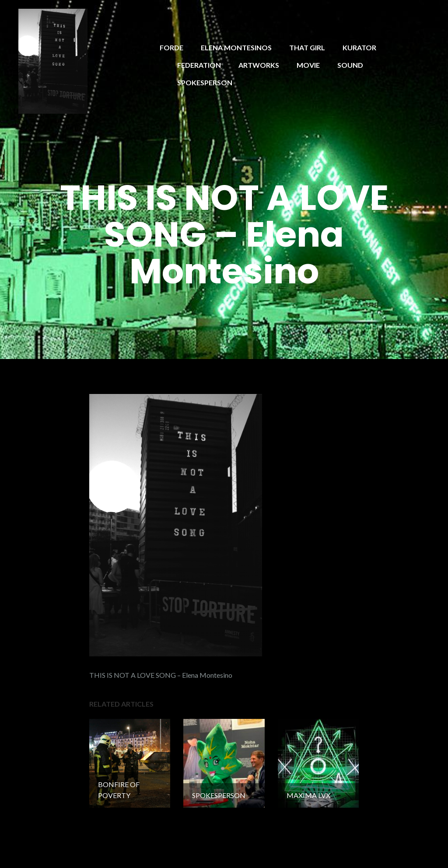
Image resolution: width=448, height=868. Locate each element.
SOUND (350, 65)
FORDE (171, 47)
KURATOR (359, 47)
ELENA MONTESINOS (236, 47)
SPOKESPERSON (205, 82)
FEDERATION (199, 65)
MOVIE (308, 65)
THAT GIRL (307, 47)
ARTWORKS (259, 65)
